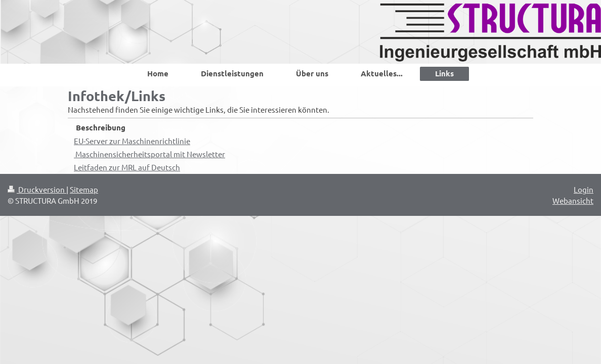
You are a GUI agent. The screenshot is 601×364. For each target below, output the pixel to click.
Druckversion (37, 189)
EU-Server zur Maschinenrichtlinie (132, 141)
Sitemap (84, 189)
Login (584, 189)
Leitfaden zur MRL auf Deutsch (127, 167)
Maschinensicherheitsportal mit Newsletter (149, 154)
